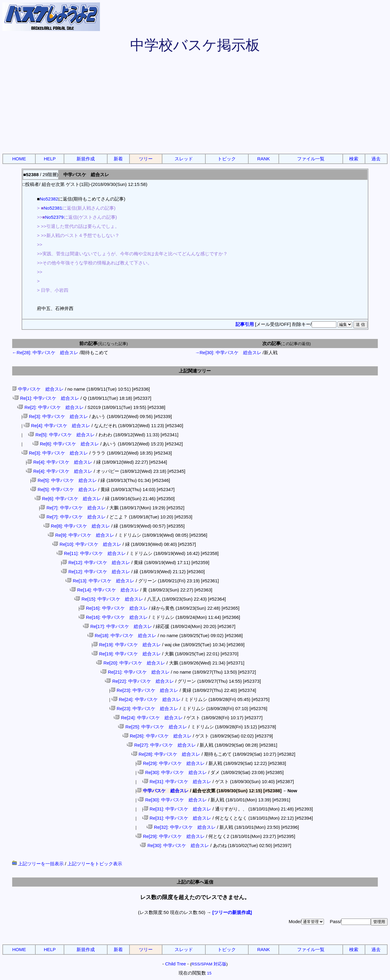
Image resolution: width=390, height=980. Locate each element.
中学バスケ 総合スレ (38, 389)
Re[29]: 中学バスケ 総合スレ (171, 763)
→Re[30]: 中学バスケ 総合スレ (228, 352)
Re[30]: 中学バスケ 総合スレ (173, 772)
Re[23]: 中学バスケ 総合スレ (145, 690)
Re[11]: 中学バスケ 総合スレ (92, 553)
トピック (227, 159)
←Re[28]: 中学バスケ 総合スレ (45, 352)
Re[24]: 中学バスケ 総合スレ (147, 699)
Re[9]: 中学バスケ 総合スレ (82, 535)
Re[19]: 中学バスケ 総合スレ (127, 645)
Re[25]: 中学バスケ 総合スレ (153, 727)
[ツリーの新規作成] (232, 912)
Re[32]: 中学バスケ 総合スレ (182, 827)
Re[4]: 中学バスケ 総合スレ (58, 425)
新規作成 (86, 159)
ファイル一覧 (311, 159)
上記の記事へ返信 (195, 882)
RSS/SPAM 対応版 (209, 964)
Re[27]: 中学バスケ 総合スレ (162, 745)
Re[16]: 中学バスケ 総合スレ (114, 608)
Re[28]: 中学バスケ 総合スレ (167, 754)
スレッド (184, 159)
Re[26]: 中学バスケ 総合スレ (158, 736)
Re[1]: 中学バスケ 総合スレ (47, 398)
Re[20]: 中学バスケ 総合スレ (131, 663)
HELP (50, 159)
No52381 (53, 208)
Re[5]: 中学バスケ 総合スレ (62, 435)
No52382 (49, 199)
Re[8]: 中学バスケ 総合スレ (78, 526)
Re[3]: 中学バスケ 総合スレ (56, 416)
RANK (264, 159)
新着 (118, 159)
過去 (376, 159)
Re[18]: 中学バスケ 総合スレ (123, 635)
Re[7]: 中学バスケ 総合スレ (73, 508)
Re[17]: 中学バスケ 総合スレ (118, 626)
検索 (354, 159)
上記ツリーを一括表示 (38, 864)
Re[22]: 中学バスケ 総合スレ (140, 681)
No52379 (54, 217)
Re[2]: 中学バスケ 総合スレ (51, 407)
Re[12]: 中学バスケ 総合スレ (96, 562)
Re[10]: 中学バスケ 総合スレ (87, 544)
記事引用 (245, 324)
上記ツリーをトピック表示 (95, 864)
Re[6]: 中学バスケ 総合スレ (67, 444)
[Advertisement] (195, 106)
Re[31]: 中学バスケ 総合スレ (178, 781)
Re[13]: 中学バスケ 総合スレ (101, 581)
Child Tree (175, 964)
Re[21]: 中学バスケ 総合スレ (136, 672)
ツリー (146, 159)
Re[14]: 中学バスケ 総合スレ (105, 590)
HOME (19, 159)
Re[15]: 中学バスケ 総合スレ (109, 599)
